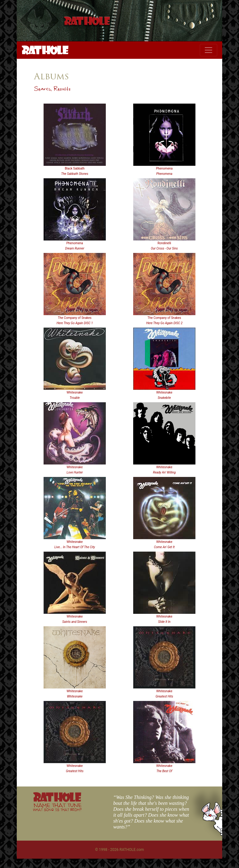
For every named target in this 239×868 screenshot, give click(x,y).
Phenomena (164, 168)
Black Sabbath (75, 168)
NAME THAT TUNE (57, 807)
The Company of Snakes (75, 318)
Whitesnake (75, 392)
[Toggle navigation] (209, 50)
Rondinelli (164, 243)
